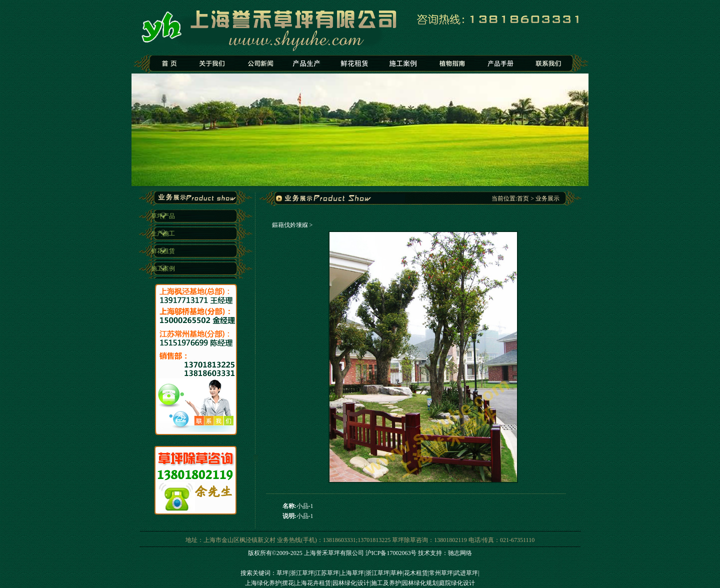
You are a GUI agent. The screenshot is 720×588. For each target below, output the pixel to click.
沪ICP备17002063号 (391, 553)
